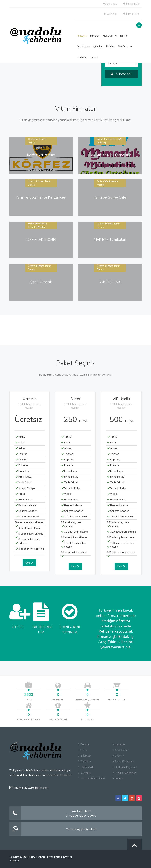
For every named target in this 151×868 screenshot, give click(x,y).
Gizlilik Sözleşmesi (125, 773)
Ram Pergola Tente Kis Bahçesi (41, 197)
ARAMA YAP (121, 74)
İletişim (94, 57)
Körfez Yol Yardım (41, 155)
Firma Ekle (131, 4)
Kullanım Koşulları (125, 767)
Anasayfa (82, 36)
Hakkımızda (86, 767)
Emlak (124, 36)
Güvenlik (85, 773)
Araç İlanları (83, 47)
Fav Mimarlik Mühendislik (110, 155)
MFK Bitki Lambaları (110, 240)
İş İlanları (98, 47)
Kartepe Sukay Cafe (110, 197)
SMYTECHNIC (110, 282)
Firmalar (95, 36)
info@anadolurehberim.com (29, 788)
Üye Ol (29, 563)
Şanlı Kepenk (41, 282)
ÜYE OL (18, 616)
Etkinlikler (82, 57)
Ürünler (110, 47)
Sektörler (125, 47)
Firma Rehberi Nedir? (92, 779)
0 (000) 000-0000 (81, 816)
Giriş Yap (110, 4)
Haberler (110, 36)
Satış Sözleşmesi (124, 761)
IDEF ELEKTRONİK (41, 240)
